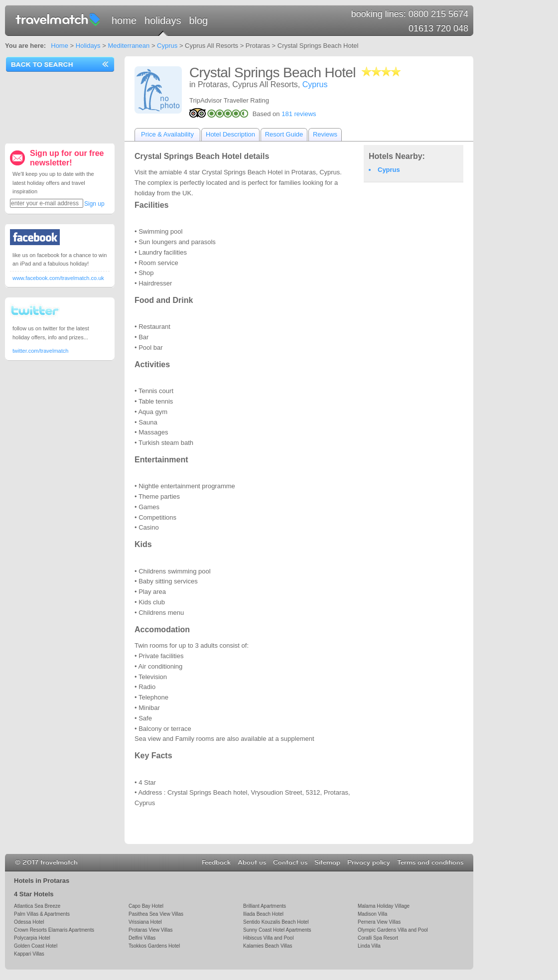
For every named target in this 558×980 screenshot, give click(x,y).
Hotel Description (230, 134)
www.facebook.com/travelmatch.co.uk (58, 278)
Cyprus (167, 46)
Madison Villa (372, 914)
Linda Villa (369, 946)
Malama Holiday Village (384, 906)
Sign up (94, 204)
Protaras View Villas (150, 930)
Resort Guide (284, 134)
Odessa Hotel (29, 922)
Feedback (216, 862)
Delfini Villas (142, 938)
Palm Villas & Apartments (42, 914)
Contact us (290, 862)
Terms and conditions (430, 862)
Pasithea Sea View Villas (156, 914)
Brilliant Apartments (265, 906)
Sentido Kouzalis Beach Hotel (276, 922)
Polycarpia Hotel (32, 938)
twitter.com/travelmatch (40, 351)
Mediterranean (129, 46)
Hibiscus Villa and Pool (268, 938)
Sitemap (327, 862)
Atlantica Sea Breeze (37, 906)
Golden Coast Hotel (36, 946)
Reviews (325, 134)
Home (124, 20)
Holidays (163, 20)
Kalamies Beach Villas (268, 946)
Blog (198, 20)
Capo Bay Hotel (146, 906)
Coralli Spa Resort (378, 938)
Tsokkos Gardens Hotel (154, 946)
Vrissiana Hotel (145, 922)
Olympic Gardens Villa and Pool (393, 930)
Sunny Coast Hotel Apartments (277, 930)
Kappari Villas (29, 954)
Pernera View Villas (379, 922)
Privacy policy (369, 862)
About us (252, 862)
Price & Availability (167, 134)
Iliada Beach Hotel (263, 914)
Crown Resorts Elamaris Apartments (54, 930)
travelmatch (58, 19)
